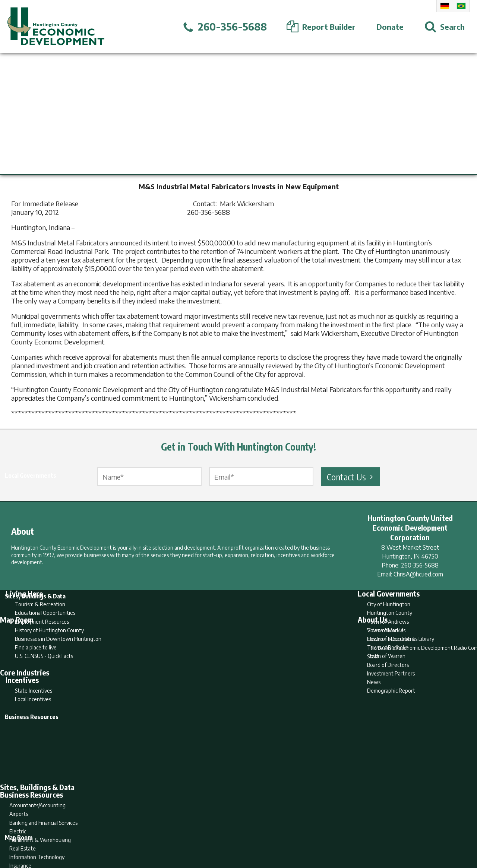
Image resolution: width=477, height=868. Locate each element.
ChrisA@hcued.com (418, 574)
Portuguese (461, 6)
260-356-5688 (420, 565)
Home (176, 833)
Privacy (271, 833)
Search (200, 833)
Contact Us (351, 477)
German (445, 6)
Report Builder (235, 833)
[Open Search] (445, 27)
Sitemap (298, 833)
